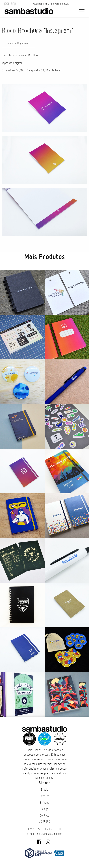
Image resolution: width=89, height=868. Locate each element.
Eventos (44, 796)
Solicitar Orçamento (18, 43)
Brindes (45, 803)
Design (44, 809)
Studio (45, 790)
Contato (45, 816)
